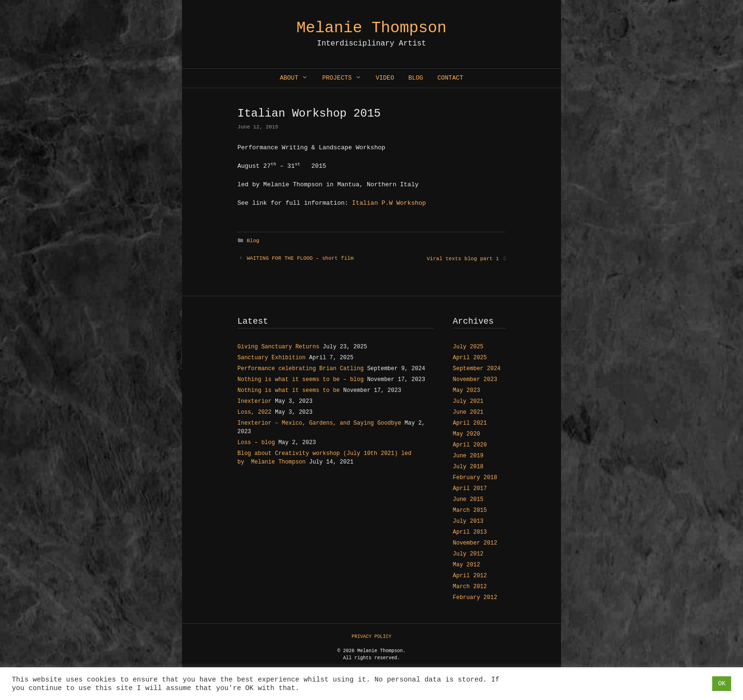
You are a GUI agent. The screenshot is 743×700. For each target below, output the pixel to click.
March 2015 (470, 510)
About (297, 78)
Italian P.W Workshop (389, 203)
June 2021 (468, 412)
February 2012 (475, 598)
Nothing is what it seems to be (289, 391)
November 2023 (475, 380)
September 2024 (477, 369)
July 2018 (468, 467)
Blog (416, 78)
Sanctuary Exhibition (272, 358)
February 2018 (475, 478)
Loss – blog (256, 443)
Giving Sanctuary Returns (278, 347)
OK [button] (722, 684)
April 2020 (470, 445)
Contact (450, 78)
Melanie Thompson (372, 28)
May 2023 (467, 391)
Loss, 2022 (254, 412)
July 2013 (468, 521)
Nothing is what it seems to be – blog (300, 380)
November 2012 (475, 543)
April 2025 (470, 358)
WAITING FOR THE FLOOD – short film (300, 258)
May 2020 (467, 434)
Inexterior (254, 401)
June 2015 (468, 500)
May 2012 (467, 565)
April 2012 (470, 576)
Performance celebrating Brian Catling (300, 369)
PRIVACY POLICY (371, 637)
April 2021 (470, 423)
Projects (345, 78)
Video (385, 78)
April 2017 (470, 489)
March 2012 (470, 587)
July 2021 (468, 401)
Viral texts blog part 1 (462, 259)
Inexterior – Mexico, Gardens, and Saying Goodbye (319, 423)
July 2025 (468, 347)
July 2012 (468, 554)
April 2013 (470, 532)
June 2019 (468, 456)
